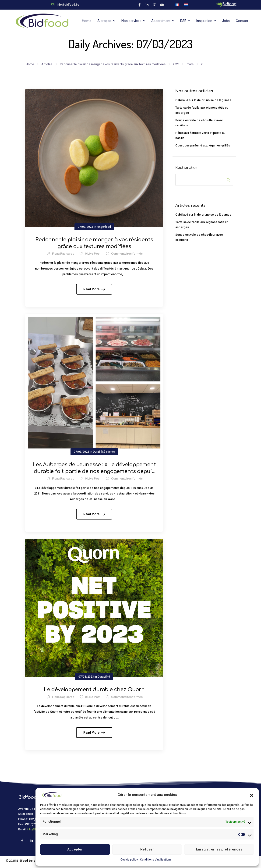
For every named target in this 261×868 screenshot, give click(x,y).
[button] (252, 795)
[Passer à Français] (177, 5)
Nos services (131, 21)
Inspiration (204, 21)
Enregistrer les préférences (219, 849)
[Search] (199, 180)
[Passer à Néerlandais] (186, 5)
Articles (47, 64)
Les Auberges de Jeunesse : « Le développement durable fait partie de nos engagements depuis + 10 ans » (94, 471)
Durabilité (104, 677)
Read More (92, 289)
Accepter (75, 849)
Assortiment (161, 21)
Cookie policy (129, 860)
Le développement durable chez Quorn (94, 690)
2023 (176, 64)
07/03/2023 (85, 227)
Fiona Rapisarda (63, 254)
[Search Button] (228, 180)
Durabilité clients (104, 452)
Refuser (147, 849)
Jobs (226, 21)
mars (190, 64)
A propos (104, 21)
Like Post (93, 254)
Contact (242, 21)
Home (87, 21)
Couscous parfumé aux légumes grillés (203, 145)
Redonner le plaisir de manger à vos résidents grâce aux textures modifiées (113, 64)
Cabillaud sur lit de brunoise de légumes (203, 100)
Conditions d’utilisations (156, 860)
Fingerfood (104, 227)
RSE (183, 21)
